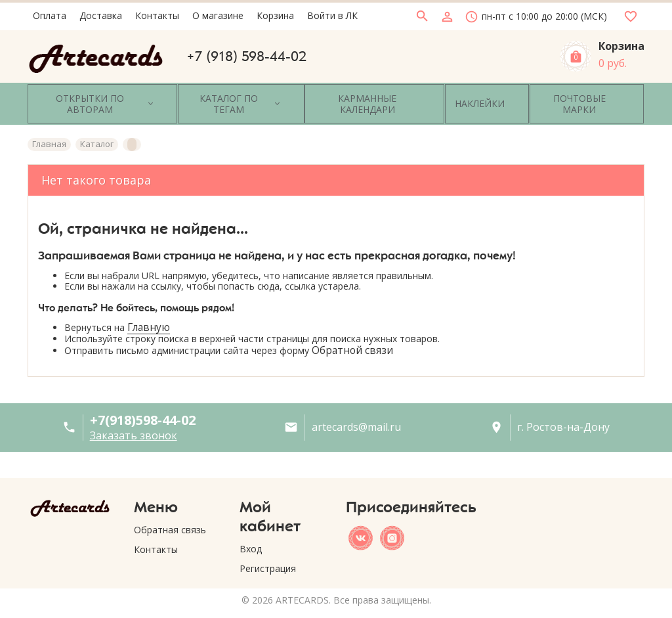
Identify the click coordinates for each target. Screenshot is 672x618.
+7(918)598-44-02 (143, 404)
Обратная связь (170, 514)
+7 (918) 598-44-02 (247, 56)
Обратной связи (352, 335)
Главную (149, 312)
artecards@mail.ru (356, 412)
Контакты (156, 534)
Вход (251, 533)
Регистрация (268, 553)
